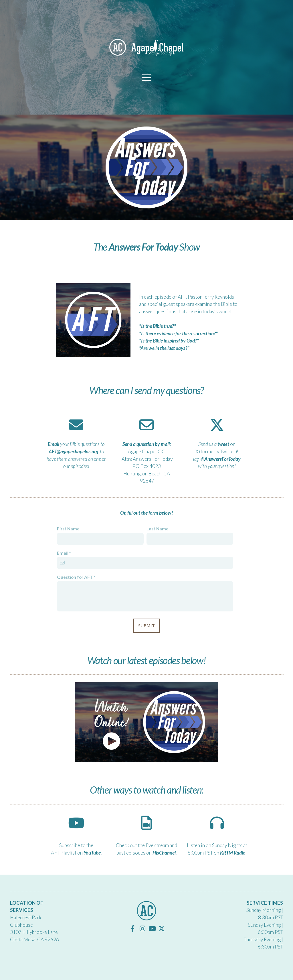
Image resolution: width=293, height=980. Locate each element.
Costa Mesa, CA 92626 (34, 939)
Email (63, 553)
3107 (16, 932)
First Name (68, 529)
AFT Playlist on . (76, 853)
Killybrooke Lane (40, 932)
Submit (147, 625)
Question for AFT (75, 577)
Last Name (158, 529)
